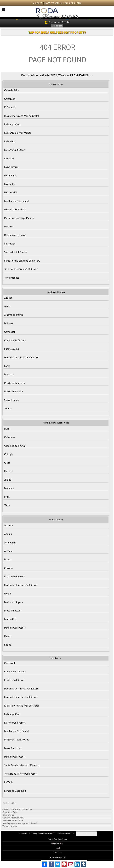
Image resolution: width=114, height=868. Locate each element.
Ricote (8, 636)
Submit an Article (57, 22)
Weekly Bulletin (10, 826)
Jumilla (8, 480)
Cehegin (9, 454)
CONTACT (38, 3)
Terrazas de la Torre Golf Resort (21, 269)
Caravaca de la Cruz (15, 446)
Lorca (7, 366)
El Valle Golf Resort (14, 576)
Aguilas (8, 298)
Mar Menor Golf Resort (17, 201)
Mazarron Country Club (17, 739)
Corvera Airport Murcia (13, 817)
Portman (9, 226)
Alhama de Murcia (14, 315)
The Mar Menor (56, 84)
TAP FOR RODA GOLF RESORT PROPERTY (57, 32)
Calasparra (10, 437)
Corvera (8, 568)
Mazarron (9, 374)
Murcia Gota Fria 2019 (13, 820)
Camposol (9, 332)
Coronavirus (8, 814)
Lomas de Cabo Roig (15, 791)
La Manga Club (12, 124)
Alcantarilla (10, 542)
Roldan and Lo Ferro (15, 235)
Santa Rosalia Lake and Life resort (22, 261)
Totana (8, 408)
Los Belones (11, 175)
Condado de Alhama (15, 340)
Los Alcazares (11, 167)
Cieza (7, 463)
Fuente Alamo (12, 349)
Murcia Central (56, 520)
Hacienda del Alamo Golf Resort (21, 357)
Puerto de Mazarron (15, 383)
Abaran (8, 534)
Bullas (7, 429)
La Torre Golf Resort (15, 150)
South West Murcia (56, 292)
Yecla (7, 505)
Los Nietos (10, 184)
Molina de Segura (13, 602)
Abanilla (9, 525)
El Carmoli (10, 107)
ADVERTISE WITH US (53, 3)
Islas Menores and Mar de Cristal (22, 116)
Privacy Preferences (86, 834)
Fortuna (8, 471)
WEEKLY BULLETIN (73, 3)
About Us (57, 853)
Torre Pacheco (12, 278)
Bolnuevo (9, 323)
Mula (7, 497)
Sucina (8, 645)
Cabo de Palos (12, 90)
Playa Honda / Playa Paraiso (19, 218)
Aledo (7, 306)
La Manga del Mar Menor (18, 133)
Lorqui (8, 593)
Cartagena (10, 99)
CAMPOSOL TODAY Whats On (17, 809)
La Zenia (9, 782)
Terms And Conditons (57, 839)
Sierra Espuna (11, 400)
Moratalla (9, 488)
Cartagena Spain (10, 812)
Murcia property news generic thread (20, 823)
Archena (9, 551)
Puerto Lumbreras (14, 391)
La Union (9, 158)
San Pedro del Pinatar (16, 252)
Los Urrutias (11, 192)
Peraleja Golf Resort (15, 628)
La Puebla (9, 141)
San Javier (9, 244)
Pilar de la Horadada (15, 209)
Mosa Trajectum (13, 611)
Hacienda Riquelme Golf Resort (21, 585)
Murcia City (10, 619)
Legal (57, 848)
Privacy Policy (57, 844)
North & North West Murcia (56, 423)
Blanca (8, 559)
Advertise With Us (57, 857)
